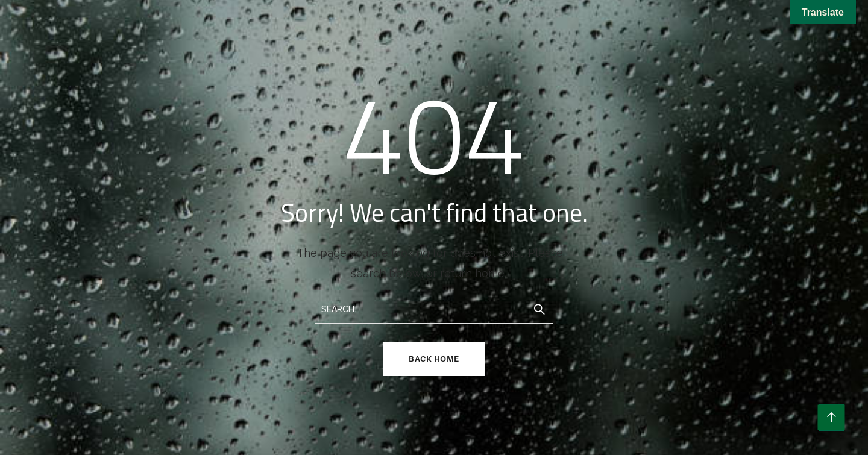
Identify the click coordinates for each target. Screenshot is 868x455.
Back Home (434, 359)
